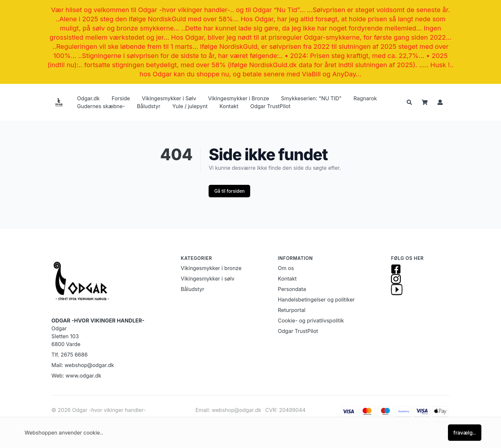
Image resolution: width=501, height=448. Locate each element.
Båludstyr (149, 106)
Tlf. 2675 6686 (70, 355)
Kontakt (229, 106)
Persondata (292, 289)
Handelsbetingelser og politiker (316, 300)
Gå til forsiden (229, 191)
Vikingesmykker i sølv (208, 279)
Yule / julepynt (190, 106)
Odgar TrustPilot (270, 106)
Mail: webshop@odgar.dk (83, 365)
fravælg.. (465, 433)
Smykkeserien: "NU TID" (311, 98)
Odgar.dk (88, 98)
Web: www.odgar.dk (76, 376)
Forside (121, 98)
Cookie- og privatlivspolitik (311, 321)
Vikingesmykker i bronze (211, 268)
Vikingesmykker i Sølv (169, 98)
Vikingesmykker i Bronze (238, 98)
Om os (286, 268)
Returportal (292, 310)
